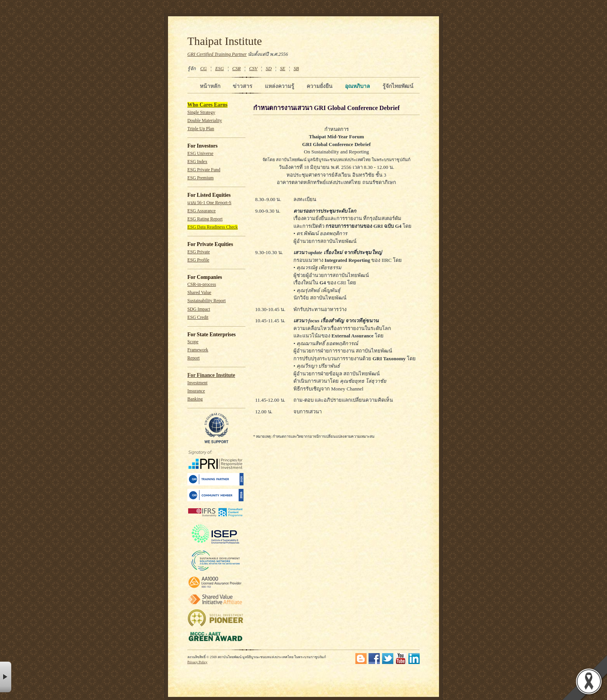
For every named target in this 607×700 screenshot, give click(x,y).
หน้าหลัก (210, 86)
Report (194, 358)
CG (203, 69)
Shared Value (199, 293)
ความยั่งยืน (320, 86)
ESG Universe (200, 154)
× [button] (6, 677)
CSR (237, 69)
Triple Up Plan (201, 129)
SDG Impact (199, 309)
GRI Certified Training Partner (217, 54)
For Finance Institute (211, 375)
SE (283, 69)
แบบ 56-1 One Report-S (209, 203)
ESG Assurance (201, 211)
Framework (198, 350)
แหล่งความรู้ (279, 86)
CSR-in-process (202, 285)
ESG (219, 69)
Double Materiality (205, 121)
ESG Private (199, 252)
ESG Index (197, 162)
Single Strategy (201, 113)
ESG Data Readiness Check (213, 227)
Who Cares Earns (207, 105)
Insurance (196, 391)
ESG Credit (198, 317)
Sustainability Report (207, 301)
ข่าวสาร (243, 86)
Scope (193, 342)
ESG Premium (201, 178)
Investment (197, 383)
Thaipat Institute (225, 41)
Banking (195, 399)
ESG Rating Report (205, 219)
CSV (253, 69)
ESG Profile (198, 260)
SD (269, 69)
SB (297, 69)
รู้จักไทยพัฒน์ (398, 86)
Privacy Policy (197, 662)
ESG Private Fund (204, 170)
